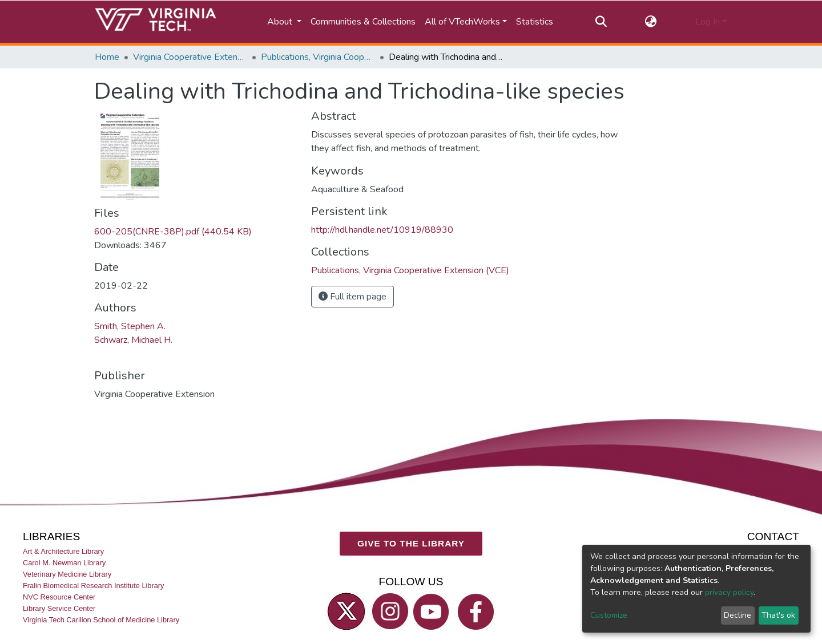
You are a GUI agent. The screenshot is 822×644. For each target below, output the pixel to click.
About (281, 22)
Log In (708, 22)
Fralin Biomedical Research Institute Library (94, 586)
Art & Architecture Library (63, 551)
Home (107, 57)
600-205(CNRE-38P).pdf (173, 232)
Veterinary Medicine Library (67, 574)
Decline (738, 615)
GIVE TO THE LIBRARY (411, 543)
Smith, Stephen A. (130, 326)
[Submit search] (601, 22)
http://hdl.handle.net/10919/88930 (382, 230)
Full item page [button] (352, 297)
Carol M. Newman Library (64, 563)
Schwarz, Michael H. (133, 340)
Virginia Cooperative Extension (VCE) (190, 57)
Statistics (535, 22)
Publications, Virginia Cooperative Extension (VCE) (318, 57)
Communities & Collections (363, 22)
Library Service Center (59, 608)
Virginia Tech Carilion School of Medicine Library (101, 620)
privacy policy (729, 592)
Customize (609, 615)
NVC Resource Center (59, 597)
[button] (651, 22)
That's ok (778, 615)
